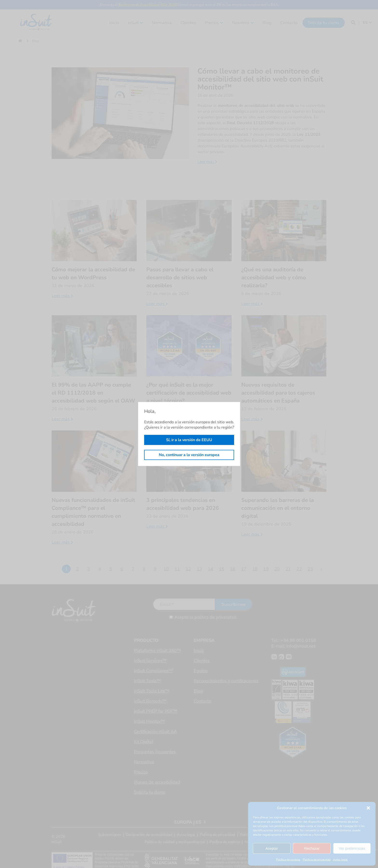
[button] (368, 808)
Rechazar (312, 848)
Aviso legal (340, 860)
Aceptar (272, 848)
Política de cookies (288, 860)
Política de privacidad (317, 860)
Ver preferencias (352, 848)
